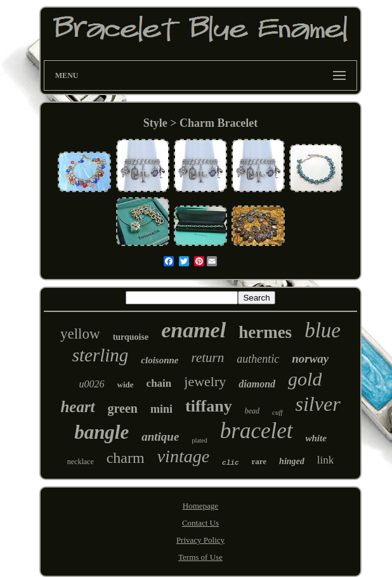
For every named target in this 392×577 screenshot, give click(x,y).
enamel (193, 330)
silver (318, 404)
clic (230, 463)
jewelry (205, 381)
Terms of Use (200, 557)
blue (323, 330)
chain (159, 383)
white (316, 438)
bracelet (257, 431)
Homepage (200, 506)
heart (77, 407)
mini (161, 409)
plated (199, 440)
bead (252, 411)
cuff (278, 412)
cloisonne (160, 360)
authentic (258, 359)
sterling (101, 355)
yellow (80, 334)
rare (259, 461)
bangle (101, 432)
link (325, 460)
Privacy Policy (200, 540)
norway (310, 359)
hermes (265, 332)
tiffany (209, 406)
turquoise (131, 337)
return (208, 358)
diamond (257, 384)
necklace (81, 462)
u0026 (92, 384)
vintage (183, 456)
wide (126, 385)
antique (160, 437)
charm (126, 458)
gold (305, 379)
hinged (292, 461)
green (123, 408)
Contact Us (200, 523)
